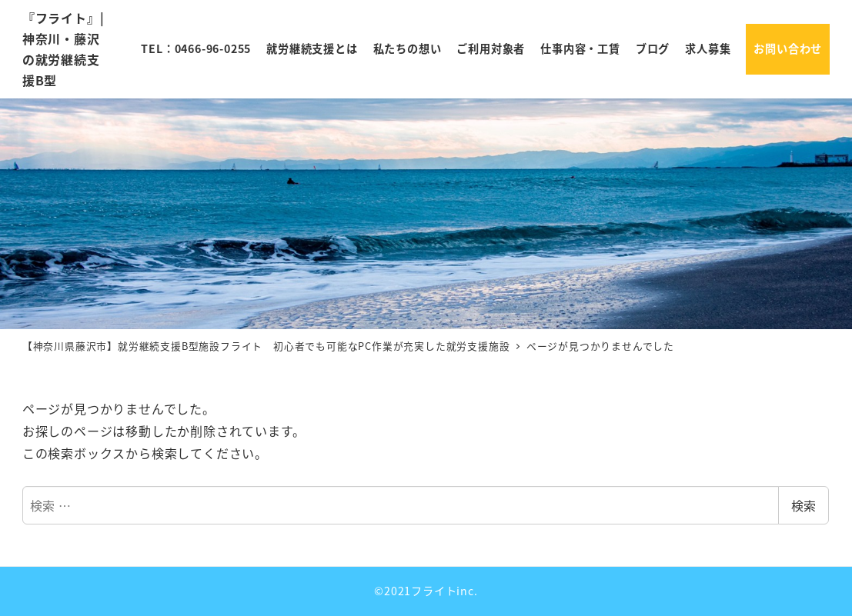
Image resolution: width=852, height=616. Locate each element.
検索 (804, 505)
